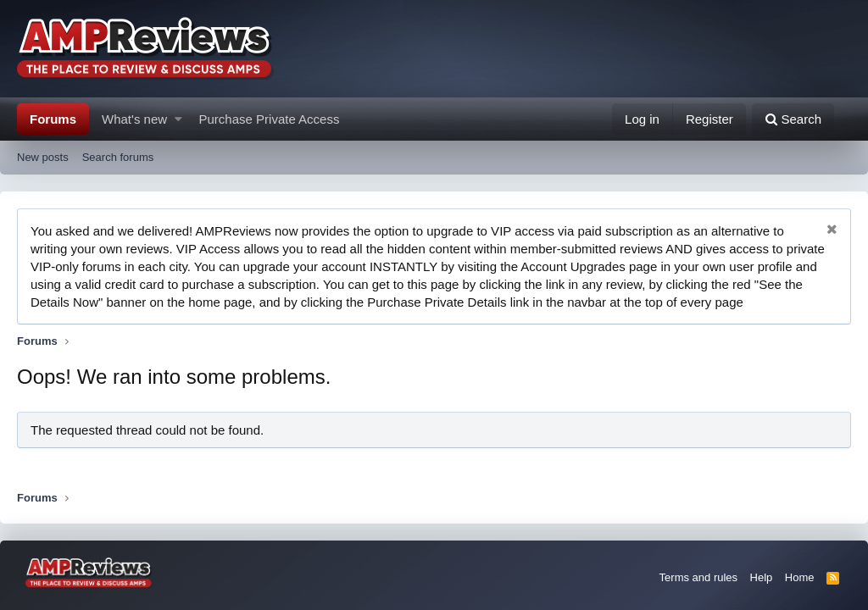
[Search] (793, 119)
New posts (43, 157)
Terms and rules (698, 577)
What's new (134, 119)
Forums (53, 119)
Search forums (118, 157)
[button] (178, 119)
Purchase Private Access (270, 119)
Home (800, 577)
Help (762, 577)
